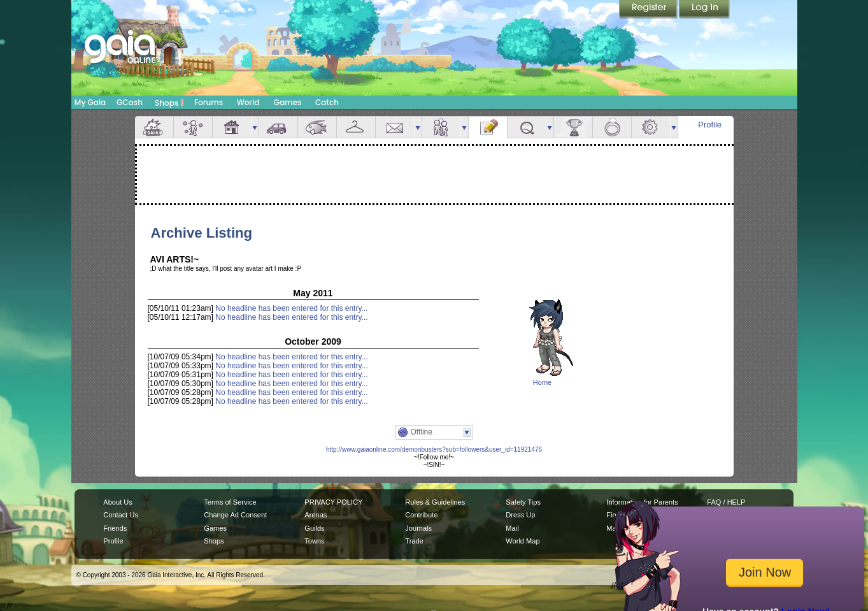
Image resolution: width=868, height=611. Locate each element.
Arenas (316, 515)
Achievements (573, 127)
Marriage (612, 127)
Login (704, 10)
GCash (130, 102)
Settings (651, 127)
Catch (327, 102)
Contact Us (121, 515)
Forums (209, 102)
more (255, 127)
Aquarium (317, 127)
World (248, 102)
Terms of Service (230, 502)
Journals (418, 528)
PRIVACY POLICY (333, 502)
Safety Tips (523, 502)
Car (278, 127)
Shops (169, 103)
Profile (710, 125)
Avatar (193, 127)
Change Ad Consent (235, 515)
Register (649, 10)
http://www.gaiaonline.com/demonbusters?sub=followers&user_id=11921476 (434, 449)
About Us (117, 502)
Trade (414, 541)
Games (288, 102)
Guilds (314, 528)
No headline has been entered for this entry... (291, 308)
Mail (395, 127)
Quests (527, 127)
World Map (523, 541)
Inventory (356, 127)
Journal (488, 127)
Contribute (421, 515)
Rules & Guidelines (435, 502)
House (232, 127)
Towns (314, 541)
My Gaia (90, 102)
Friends (441, 127)
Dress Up (520, 515)
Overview (154, 127)
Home (542, 382)
